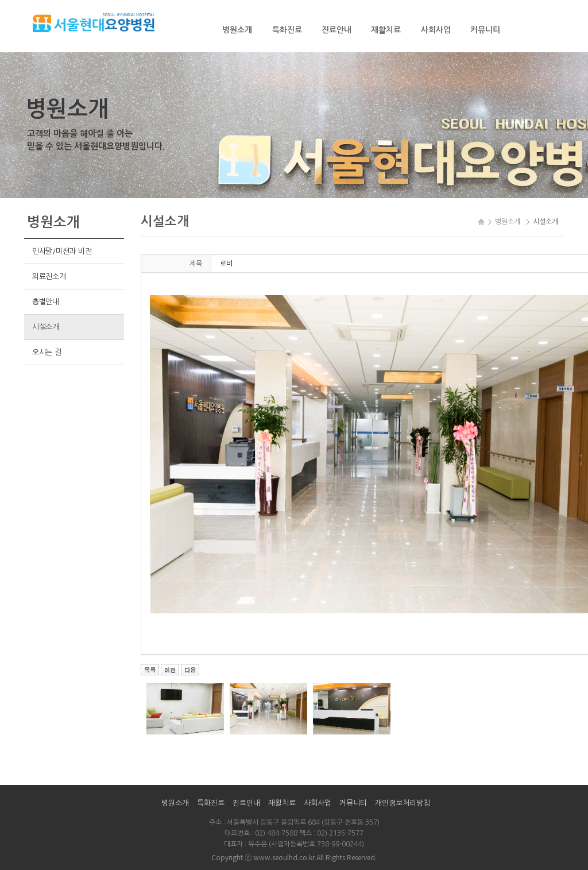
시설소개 (46, 327)
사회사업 (436, 30)
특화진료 (287, 30)
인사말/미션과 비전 (62, 251)
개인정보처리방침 (403, 803)
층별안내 (46, 302)
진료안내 (336, 30)
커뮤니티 (485, 30)
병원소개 (237, 30)
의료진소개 (49, 277)
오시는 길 (47, 352)
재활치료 (386, 30)
